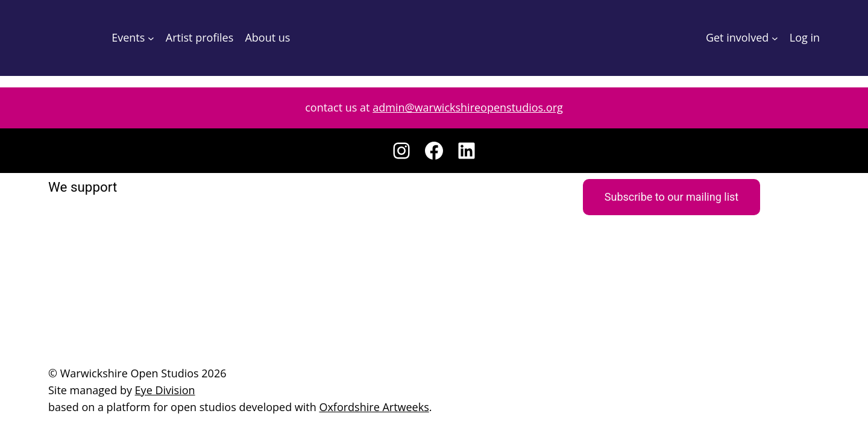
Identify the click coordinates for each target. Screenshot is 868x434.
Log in (805, 37)
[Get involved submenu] (775, 38)
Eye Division (162, 390)
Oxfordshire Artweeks (354, 407)
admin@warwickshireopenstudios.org (466, 107)
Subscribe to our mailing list (671, 197)
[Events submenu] (151, 38)
